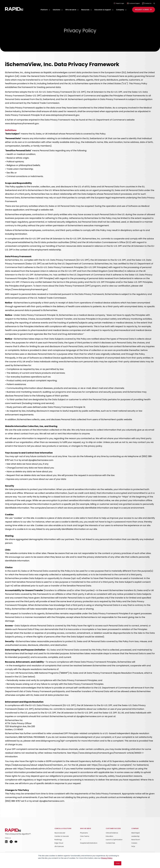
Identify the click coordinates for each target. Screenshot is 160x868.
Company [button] (120, 10)
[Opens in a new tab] (6, 842)
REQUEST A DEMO (144, 10)
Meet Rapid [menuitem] (135, 833)
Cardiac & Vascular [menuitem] (62, 836)
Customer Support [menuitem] (133, 3)
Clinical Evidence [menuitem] (112, 833)
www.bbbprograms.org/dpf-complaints (56, 741)
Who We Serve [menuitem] (86, 828)
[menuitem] (46, 10)
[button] (154, 4)
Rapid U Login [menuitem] (119, 3)
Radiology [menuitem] (58, 840)
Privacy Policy (107, 858)
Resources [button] (86, 10)
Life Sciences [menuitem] (59, 846)
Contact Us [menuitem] (147, 4)
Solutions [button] (57, 10)
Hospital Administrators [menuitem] (89, 843)
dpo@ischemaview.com (52, 801)
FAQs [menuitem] (133, 846)
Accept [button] (118, 863)
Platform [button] (44, 10)
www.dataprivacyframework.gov (62, 115)
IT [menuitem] (81, 840)
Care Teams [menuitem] (85, 836)
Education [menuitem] (109, 836)
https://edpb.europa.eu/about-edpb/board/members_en (36, 765)
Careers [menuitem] (134, 843)
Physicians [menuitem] (84, 833)
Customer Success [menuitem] (113, 828)
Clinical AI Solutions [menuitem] (63, 828)
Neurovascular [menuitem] (60, 833)
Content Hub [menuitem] (110, 843)
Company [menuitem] (135, 828)
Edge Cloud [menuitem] (59, 843)
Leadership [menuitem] (135, 836)
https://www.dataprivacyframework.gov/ (26, 289)
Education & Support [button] (103, 10)
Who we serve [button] (71, 10)
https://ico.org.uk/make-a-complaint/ (112, 765)
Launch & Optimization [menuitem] (114, 840)
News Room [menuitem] (136, 840)
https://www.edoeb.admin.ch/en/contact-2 (40, 769)
